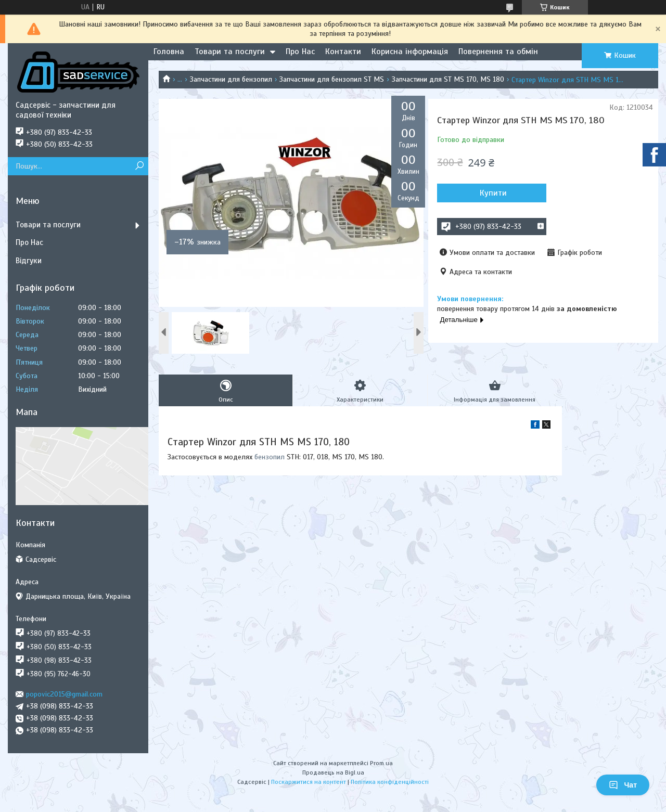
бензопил (270, 457)
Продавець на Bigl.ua (333, 772)
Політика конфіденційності (390, 782)
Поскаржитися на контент (309, 782)
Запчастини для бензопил (231, 79)
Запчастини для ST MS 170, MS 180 (448, 79)
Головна (169, 51)
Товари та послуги (230, 51)
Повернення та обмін (498, 51)
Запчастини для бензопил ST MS (332, 79)
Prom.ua (381, 763)
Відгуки (29, 261)
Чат (623, 785)
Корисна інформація (410, 51)
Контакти (343, 51)
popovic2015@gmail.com (64, 694)
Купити (493, 193)
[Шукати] (139, 166)
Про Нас (300, 51)
